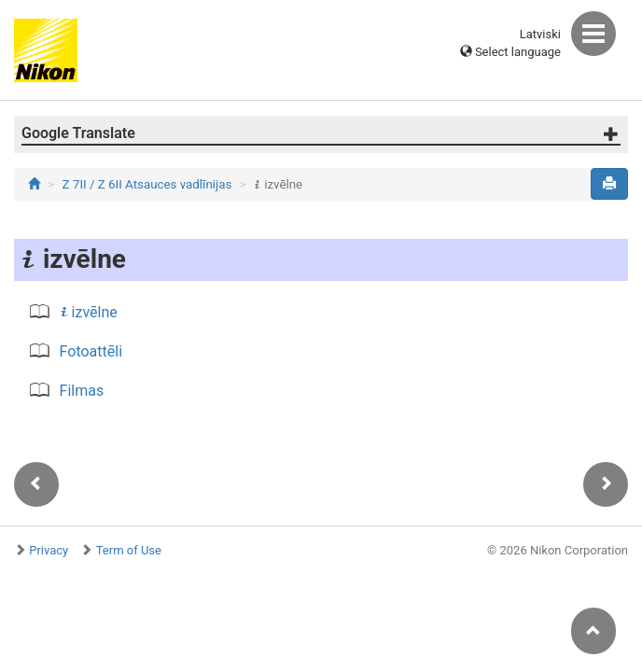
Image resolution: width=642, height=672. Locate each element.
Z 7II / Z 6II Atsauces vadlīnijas (147, 184)
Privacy (49, 550)
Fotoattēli (91, 351)
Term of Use (129, 550)
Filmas (82, 391)
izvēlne (89, 312)
